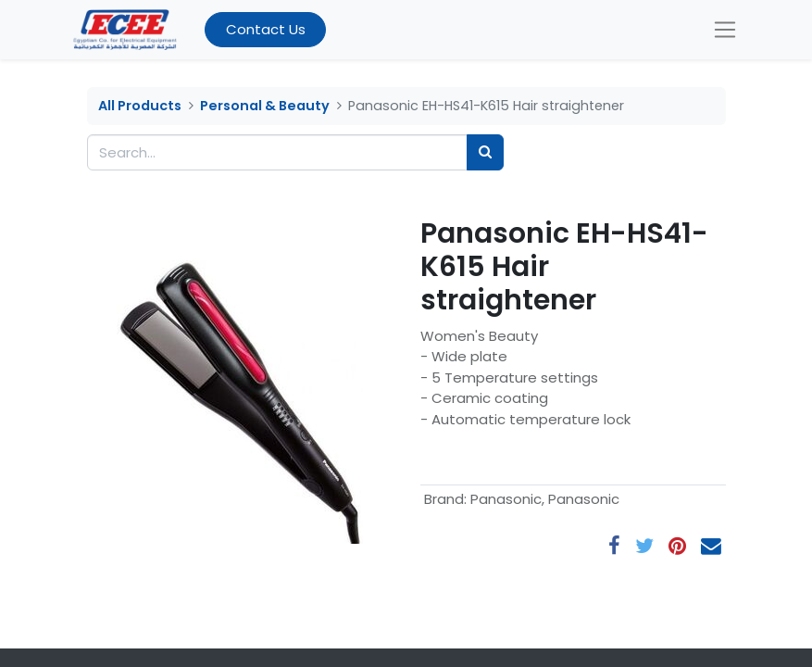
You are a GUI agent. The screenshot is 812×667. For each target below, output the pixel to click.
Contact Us (266, 29)
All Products (140, 106)
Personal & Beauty (265, 106)
